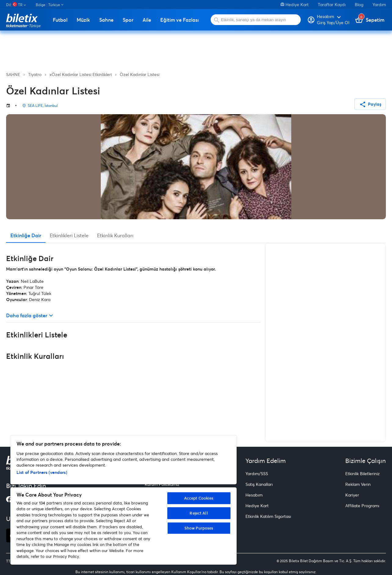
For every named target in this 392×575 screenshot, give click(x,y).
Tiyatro (35, 74)
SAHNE (13, 74)
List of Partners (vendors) (42, 472)
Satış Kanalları (259, 484)
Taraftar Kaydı (332, 4)
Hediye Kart (295, 4)
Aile (147, 20)
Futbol (60, 20)
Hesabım (254, 495)
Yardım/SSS (257, 473)
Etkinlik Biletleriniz (363, 473)
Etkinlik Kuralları (115, 235)
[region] (123, 500)
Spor (128, 20)
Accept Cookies (199, 498)
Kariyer (352, 495)
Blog (359, 4)
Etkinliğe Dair (26, 235)
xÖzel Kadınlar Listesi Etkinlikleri (81, 74)
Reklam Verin (358, 484)
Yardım (379, 4)
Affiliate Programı (362, 506)
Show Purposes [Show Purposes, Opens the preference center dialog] (199, 528)
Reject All (199, 513)
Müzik (83, 20)
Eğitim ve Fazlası (180, 20)
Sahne (106, 20)
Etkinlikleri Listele (69, 235)
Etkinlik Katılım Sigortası (268, 516)
